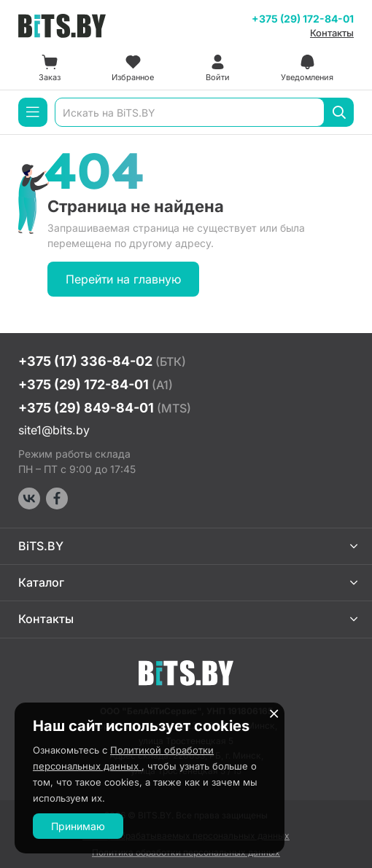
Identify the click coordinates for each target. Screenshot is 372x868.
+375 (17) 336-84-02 (102, 361)
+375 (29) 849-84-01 (105, 408)
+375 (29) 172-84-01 (303, 19)
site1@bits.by (54, 430)
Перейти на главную (123, 279)
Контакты (332, 33)
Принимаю (78, 826)
